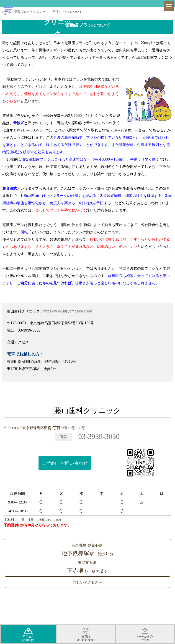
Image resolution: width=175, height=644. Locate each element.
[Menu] (169, 6)
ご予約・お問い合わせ (65, 463)
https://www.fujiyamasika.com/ (68, 311)
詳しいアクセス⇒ (87, 582)
